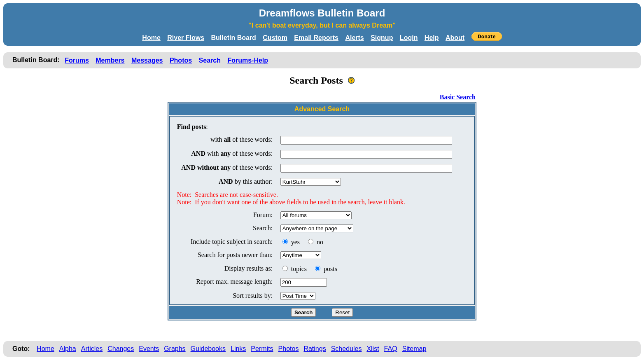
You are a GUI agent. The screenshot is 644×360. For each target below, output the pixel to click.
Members (110, 60)
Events (149, 349)
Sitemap (414, 349)
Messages (147, 60)
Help (432, 38)
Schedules (346, 349)
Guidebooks (208, 349)
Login (409, 38)
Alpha (68, 349)
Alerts (354, 38)
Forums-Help (248, 60)
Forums (77, 60)
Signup (382, 38)
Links (238, 349)
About (455, 38)
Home (151, 38)
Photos (181, 60)
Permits (262, 349)
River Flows (186, 38)
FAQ (391, 349)
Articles (92, 349)
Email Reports (316, 38)
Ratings (315, 349)
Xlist (373, 349)
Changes (121, 349)
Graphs (175, 349)
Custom (275, 38)
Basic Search (458, 97)
